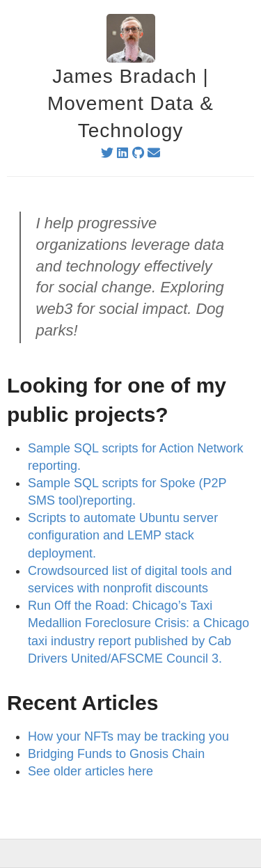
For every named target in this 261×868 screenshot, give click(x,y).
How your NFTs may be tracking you (128, 736)
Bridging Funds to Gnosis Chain (116, 754)
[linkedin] (122, 153)
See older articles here (90, 771)
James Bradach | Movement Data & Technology (130, 103)
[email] (154, 153)
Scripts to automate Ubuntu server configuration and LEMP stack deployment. (123, 535)
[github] (138, 153)
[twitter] (107, 153)
